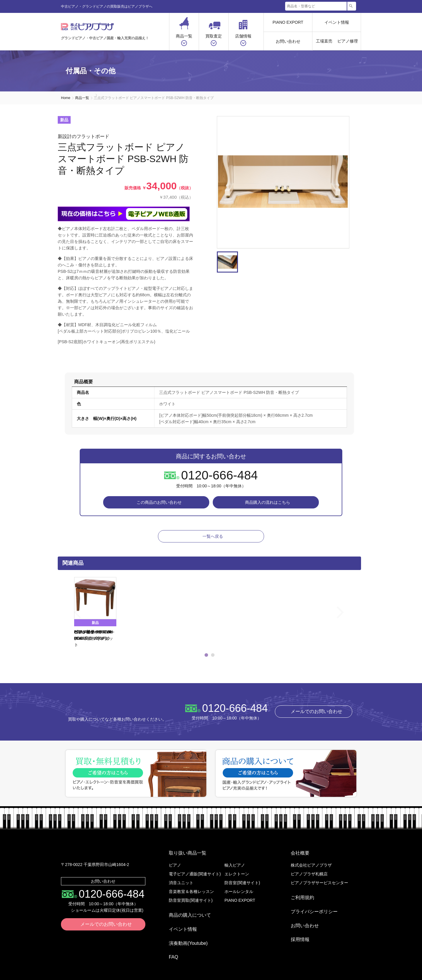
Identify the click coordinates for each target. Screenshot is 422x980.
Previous (67, 617)
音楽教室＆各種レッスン (191, 891)
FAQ (169, 941)
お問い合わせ (288, 41)
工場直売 (324, 41)
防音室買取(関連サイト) (191, 900)
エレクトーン (237, 874)
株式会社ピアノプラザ (108, 712)
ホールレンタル (239, 891)
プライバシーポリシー (309, 905)
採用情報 (295, 923)
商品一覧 (82, 98)
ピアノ (175, 865)
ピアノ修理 (348, 41)
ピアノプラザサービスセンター (319, 883)
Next (355, 182)
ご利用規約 (298, 895)
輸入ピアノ (235, 865)
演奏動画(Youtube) (184, 931)
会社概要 (295, 855)
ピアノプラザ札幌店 (309, 874)
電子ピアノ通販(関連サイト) (195, 874)
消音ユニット (181, 883)
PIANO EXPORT (288, 22)
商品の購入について (185, 913)
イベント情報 (337, 22)
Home (66, 98)
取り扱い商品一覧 (183, 855)
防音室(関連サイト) (242, 883)
